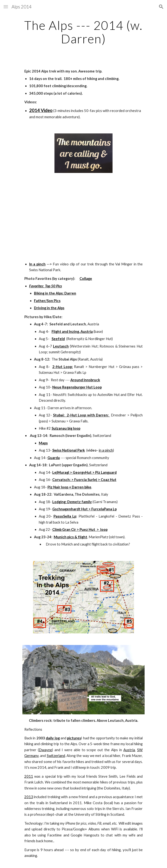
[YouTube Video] (83, 216)
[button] (6, 7)
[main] (83, 32)
